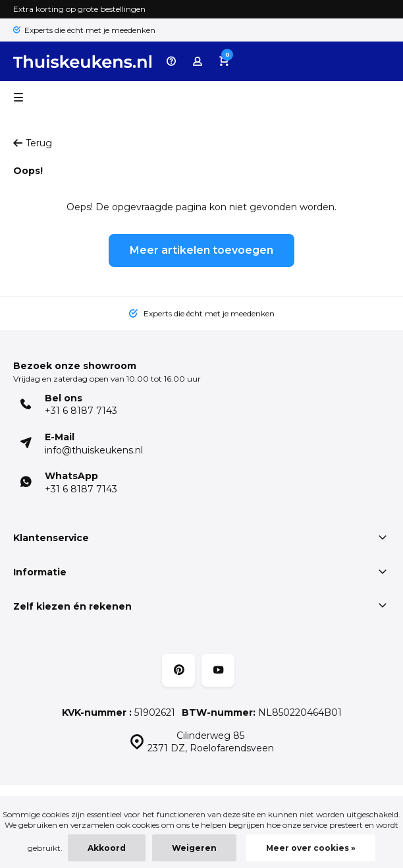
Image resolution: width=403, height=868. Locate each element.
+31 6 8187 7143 (81, 411)
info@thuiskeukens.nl (94, 450)
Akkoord (107, 848)
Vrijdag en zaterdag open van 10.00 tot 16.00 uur (107, 379)
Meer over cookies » (311, 848)
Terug (33, 143)
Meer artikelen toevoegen (201, 250)
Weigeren (194, 848)
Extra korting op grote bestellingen (79, 9)
